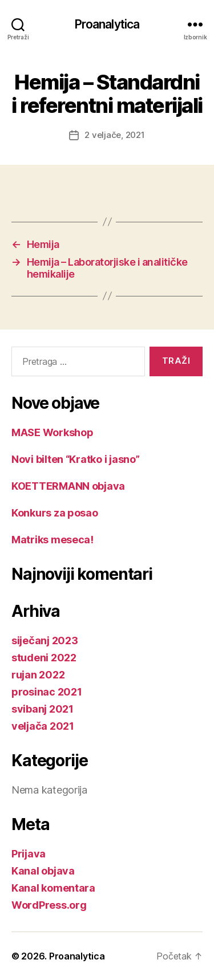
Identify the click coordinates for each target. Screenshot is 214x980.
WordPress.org (49, 905)
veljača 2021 (43, 726)
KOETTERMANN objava (68, 486)
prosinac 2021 (47, 692)
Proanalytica (107, 24)
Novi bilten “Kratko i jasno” (75, 459)
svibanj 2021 (43, 709)
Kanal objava (43, 871)
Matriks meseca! (53, 540)
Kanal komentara (53, 888)
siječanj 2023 (45, 641)
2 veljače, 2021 (114, 135)
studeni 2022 (44, 658)
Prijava (29, 854)
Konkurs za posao (55, 513)
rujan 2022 (38, 675)
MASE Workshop (53, 432)
